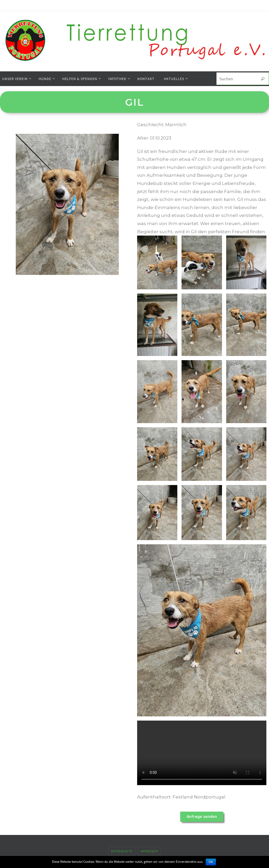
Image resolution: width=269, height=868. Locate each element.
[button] (202, 817)
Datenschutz (122, 851)
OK (211, 862)
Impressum (149, 851)
